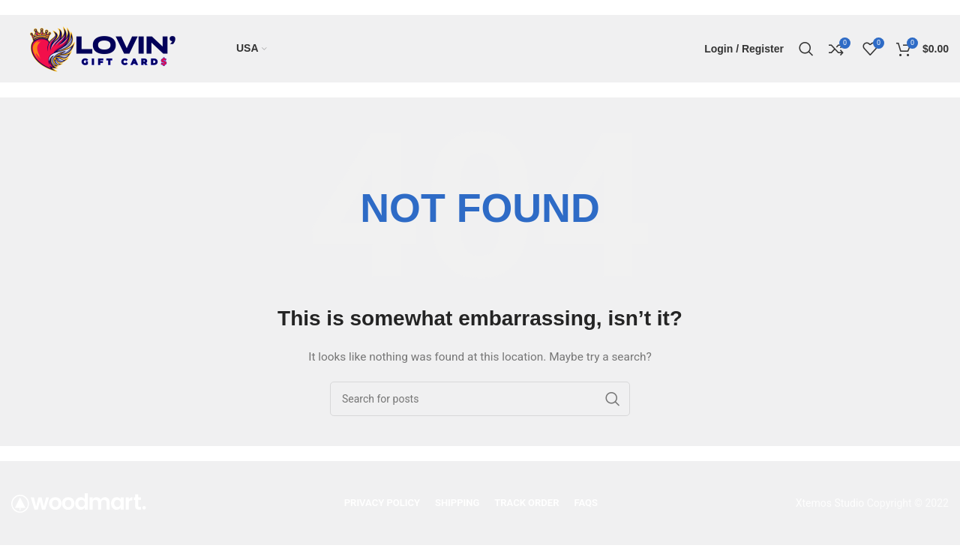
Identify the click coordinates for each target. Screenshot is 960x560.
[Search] (806, 49)
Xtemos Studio (830, 503)
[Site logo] (105, 48)
